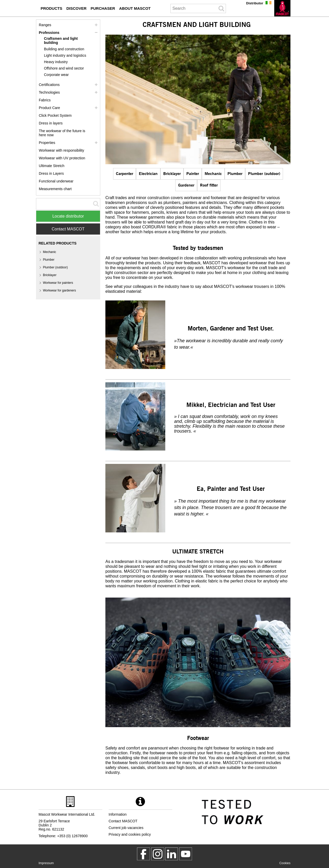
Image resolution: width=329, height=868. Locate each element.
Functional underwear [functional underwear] (56, 181)
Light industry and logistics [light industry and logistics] (65, 55)
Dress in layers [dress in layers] (51, 123)
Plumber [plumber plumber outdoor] (235, 173)
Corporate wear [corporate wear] (56, 75)
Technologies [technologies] (49, 92)
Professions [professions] (49, 33)
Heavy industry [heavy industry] (56, 62)
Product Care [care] (49, 108)
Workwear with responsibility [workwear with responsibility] (61, 150)
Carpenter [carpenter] (125, 173)
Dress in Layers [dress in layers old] (51, 173)
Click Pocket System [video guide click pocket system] (55, 115)
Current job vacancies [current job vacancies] (126, 828)
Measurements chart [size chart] (55, 189)
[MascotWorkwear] (143, 854)
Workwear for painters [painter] (58, 283)
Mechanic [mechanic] (213, 173)
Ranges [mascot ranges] (45, 25)
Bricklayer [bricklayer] (172, 173)
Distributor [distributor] (255, 3)
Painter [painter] (193, 173)
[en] (282, 8)
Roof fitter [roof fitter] (209, 185)
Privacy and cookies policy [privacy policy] (130, 834)
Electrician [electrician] (148, 173)
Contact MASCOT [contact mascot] (123, 821)
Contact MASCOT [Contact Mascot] (68, 229)
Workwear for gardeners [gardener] (60, 290)
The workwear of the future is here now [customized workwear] (62, 133)
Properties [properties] (47, 143)
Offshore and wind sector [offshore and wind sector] (64, 68)
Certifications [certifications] (49, 85)
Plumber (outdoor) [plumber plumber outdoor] (264, 173)
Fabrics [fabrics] (45, 100)
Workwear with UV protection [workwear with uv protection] (62, 158)
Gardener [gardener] (186, 185)
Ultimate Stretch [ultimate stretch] (52, 166)
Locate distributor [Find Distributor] (68, 216)
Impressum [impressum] (46, 863)
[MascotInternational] (186, 854)
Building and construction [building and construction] (64, 49)
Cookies (285, 863)
